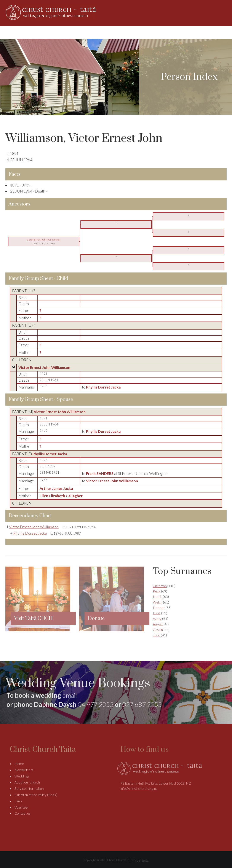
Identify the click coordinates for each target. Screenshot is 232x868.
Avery (157, 619)
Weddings (142, 32)
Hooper (159, 608)
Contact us (22, 813)
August (158, 624)
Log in (145, 860)
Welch (158, 602)
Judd (157, 635)
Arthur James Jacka (56, 488)
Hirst (157, 613)
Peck (157, 591)
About (118, 32)
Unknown (160, 586)
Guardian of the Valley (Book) (36, 795)
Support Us (188, 32)
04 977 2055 (96, 704)
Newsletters (24, 770)
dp (138, 860)
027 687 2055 (142, 704)
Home (104, 32)
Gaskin (158, 630)
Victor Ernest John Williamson (44, 367)
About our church (27, 782)
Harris (158, 596)
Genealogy (164, 32)
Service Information (29, 789)
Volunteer (22, 807)
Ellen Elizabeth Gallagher (61, 496)
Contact (214, 32)
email (70, 695)
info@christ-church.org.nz (139, 789)
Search (226, 32)
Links (18, 801)
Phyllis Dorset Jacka (50, 454)
